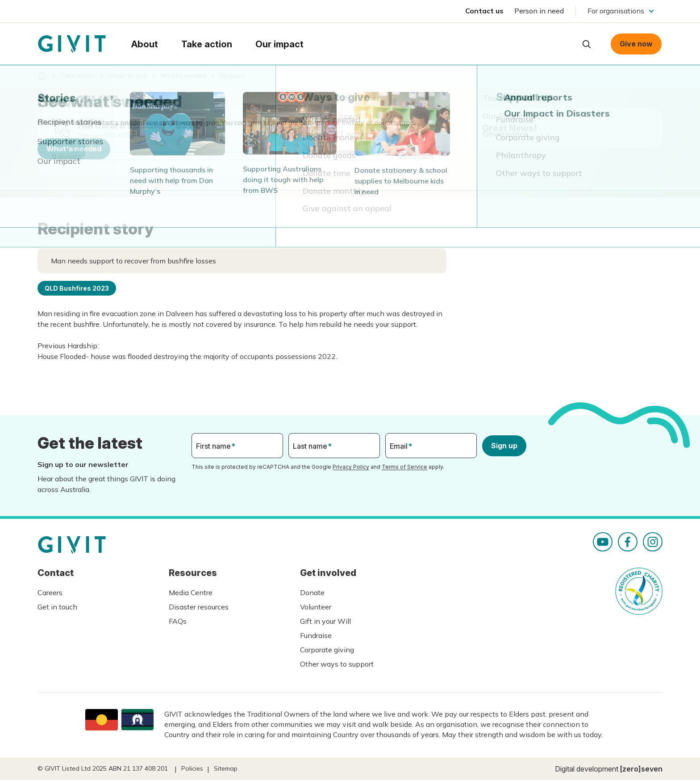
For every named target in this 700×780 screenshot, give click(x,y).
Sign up (504, 446)
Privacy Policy (351, 467)
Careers (50, 592)
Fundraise (316, 635)
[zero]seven (641, 769)
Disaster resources (199, 607)
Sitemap (226, 768)
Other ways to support (337, 664)
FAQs (178, 621)
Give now (636, 44)
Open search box (587, 44)
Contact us (484, 11)
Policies (192, 768)
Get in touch (57, 607)
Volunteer (316, 607)
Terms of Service (404, 467)
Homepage (72, 44)
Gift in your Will (325, 621)
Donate (312, 592)
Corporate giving (327, 650)
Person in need (539, 11)
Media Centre (191, 592)
